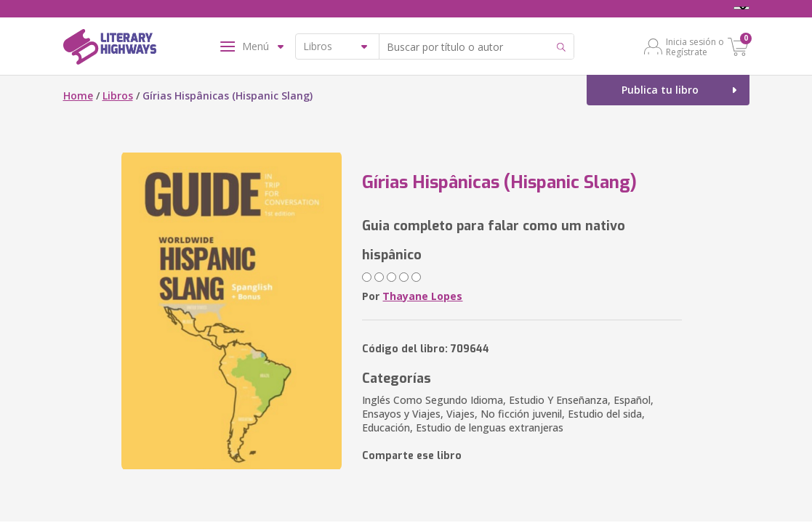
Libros (118, 96)
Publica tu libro (660, 90)
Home (78, 96)
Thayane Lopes (422, 296)
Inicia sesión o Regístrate (695, 46)
